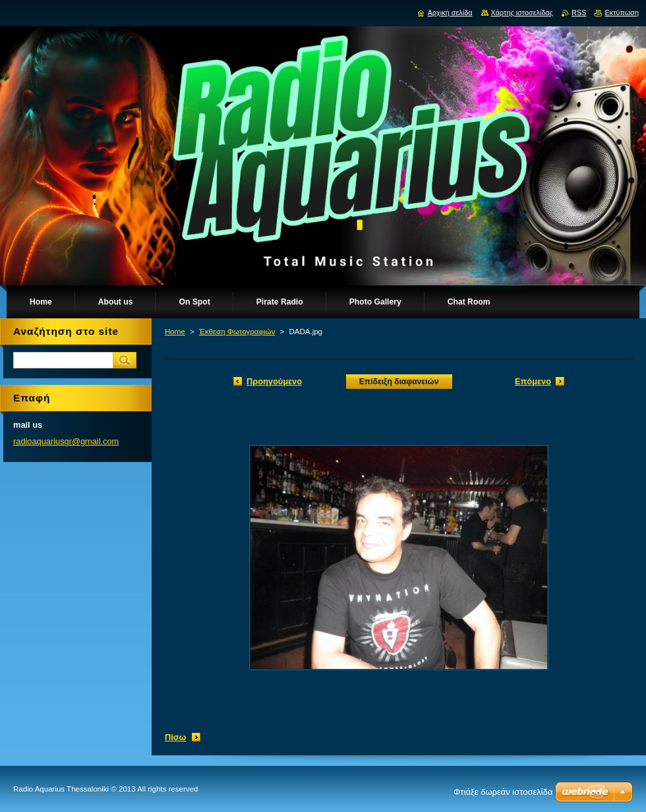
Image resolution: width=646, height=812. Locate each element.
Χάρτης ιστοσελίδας (522, 13)
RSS (579, 13)
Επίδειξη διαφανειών (399, 382)
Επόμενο (533, 381)
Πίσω (175, 737)
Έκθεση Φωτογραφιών (237, 332)
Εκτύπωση (622, 13)
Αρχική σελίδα (450, 13)
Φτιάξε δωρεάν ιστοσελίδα (503, 792)
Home (175, 332)
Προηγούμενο (274, 381)
